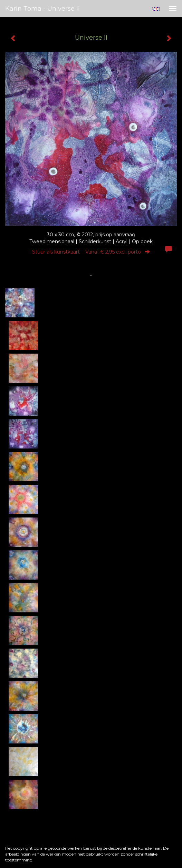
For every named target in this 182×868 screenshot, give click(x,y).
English (156, 9)
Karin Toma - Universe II (42, 9)
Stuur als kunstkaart (91, 252)
